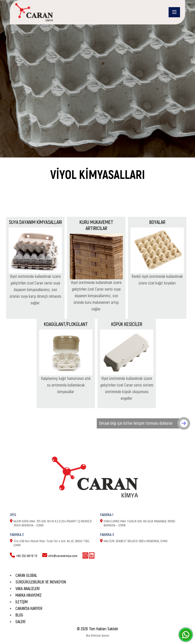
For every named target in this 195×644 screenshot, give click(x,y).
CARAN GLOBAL (26, 576)
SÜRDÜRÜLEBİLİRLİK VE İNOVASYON (41, 582)
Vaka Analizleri (28, 589)
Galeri (20, 622)
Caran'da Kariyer (29, 609)
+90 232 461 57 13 (27, 556)
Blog (19, 615)
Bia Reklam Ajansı (98, 636)
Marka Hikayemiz (29, 595)
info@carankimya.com (63, 556)
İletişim (22, 602)
